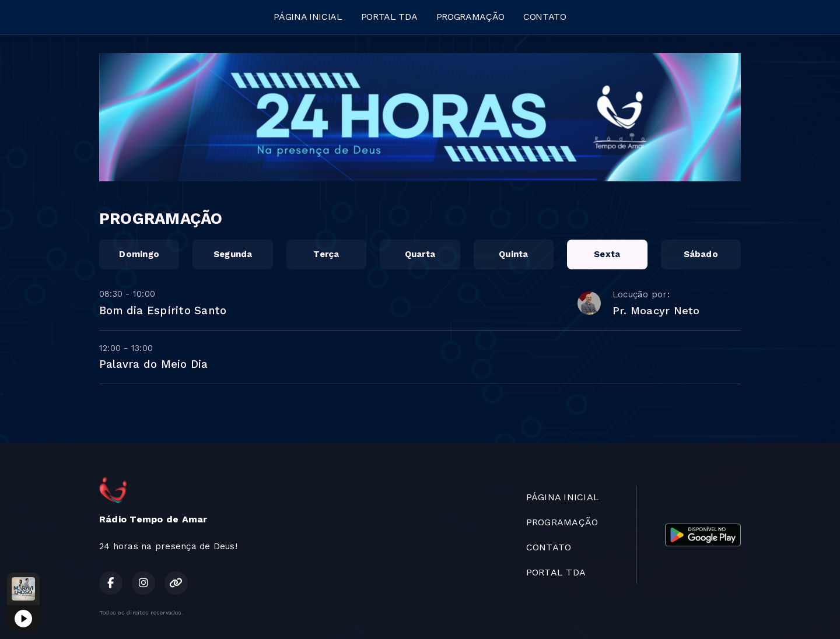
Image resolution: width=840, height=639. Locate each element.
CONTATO (545, 17)
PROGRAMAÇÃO (470, 17)
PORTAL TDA (389, 17)
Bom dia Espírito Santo (163, 310)
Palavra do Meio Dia (154, 364)
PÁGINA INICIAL (308, 17)
